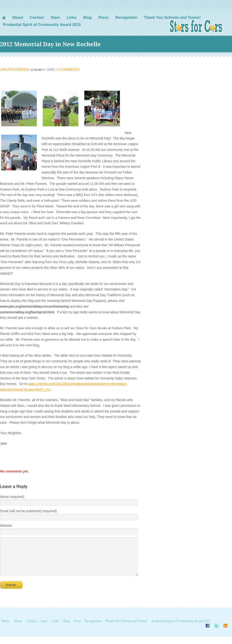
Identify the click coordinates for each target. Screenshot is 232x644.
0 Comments (68, 69)
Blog (66, 628)
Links (55, 628)
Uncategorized (14, 69)
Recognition (93, 628)
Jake (51, 69)
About (18, 628)
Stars (44, 628)
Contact (32, 628)
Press (77, 628)
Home (6, 628)
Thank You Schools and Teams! (126, 628)
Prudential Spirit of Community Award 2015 (181, 628)
